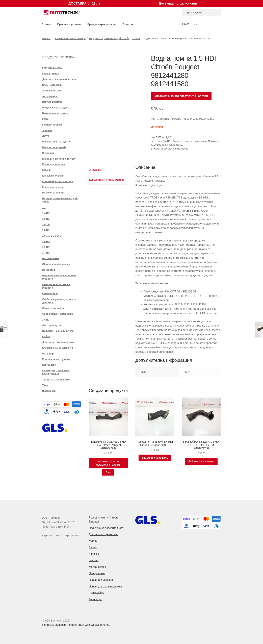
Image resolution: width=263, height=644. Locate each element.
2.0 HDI (46, 241)
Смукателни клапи (53, 308)
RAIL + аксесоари (52, 85)
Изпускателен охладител (57, 142)
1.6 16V (46, 224)
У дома (47, 24)
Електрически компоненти (58, 348)
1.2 (44, 207)
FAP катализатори (53, 68)
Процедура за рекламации (105, 586)
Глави (46, 119)
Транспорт (129, 24)
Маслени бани (50, 258)
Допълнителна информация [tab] (106, 180)
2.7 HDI (46, 253)
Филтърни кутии (52, 325)
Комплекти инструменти (56, 359)
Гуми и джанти (51, 73)
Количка (94, 554)
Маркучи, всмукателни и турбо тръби (109, 38)
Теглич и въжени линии (56, 380)
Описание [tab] (95, 170)
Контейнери (49, 365)
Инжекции (48, 153)
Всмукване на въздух (55, 108)
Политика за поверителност (106, 528)
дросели (47, 130)
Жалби (93, 541)
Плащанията (97, 573)
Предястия (49, 270)
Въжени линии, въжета (56, 113)
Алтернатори (50, 96)
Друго (46, 136)
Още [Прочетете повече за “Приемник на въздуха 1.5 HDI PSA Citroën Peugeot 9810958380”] (108, 472)
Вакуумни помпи (52, 102)
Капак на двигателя (54, 164)
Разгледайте (97, 593)
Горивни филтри (52, 125)
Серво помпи (50, 293)
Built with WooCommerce (94, 625)
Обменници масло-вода (56, 264)
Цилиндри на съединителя (58, 331)
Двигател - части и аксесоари (70, 38)
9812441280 (167, 149)
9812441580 (182, 149)
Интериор (48, 354)
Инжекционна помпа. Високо (59, 159)
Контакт (94, 560)
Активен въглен (51, 91)
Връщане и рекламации (102, 24)
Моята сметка (98, 567)
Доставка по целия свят (104, 534)
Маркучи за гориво (53, 193)
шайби (46, 336)
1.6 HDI (46, 230)
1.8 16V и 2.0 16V (52, 236)
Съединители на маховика (58, 314)
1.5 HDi (46, 219)
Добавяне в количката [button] (155, 458)
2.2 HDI (46, 247)
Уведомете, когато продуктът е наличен (181, 96)
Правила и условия (69, 24)
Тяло (45, 385)
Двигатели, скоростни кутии (59, 342)
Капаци (46, 170)
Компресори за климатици (58, 181)
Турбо (46, 319)
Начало (46, 38)
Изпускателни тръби (54, 147)
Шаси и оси (49, 391)
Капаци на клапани (53, 176)
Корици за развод (53, 187)
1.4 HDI (136, 38)
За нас (93, 547)
